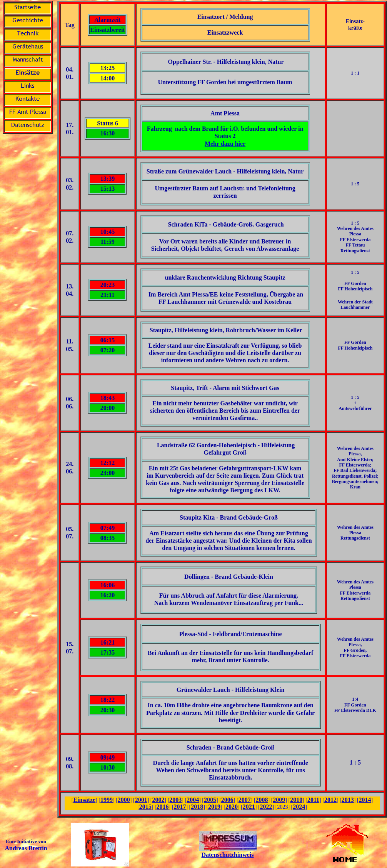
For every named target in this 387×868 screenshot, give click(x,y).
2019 (214, 807)
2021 (249, 807)
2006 (227, 800)
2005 (210, 800)
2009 (279, 800)
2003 (175, 800)
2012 (330, 800)
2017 (180, 807)
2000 (124, 800)
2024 (299, 807)
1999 (107, 800)
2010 (296, 800)
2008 (262, 800)
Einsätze (84, 800)
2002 (158, 800)
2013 (348, 800)
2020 (232, 807)
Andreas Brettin (26, 848)
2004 (193, 800)
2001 (141, 800)
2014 (365, 800)
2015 (145, 807)
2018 (197, 807)
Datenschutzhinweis (227, 855)
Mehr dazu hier (225, 144)
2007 (245, 800)
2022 (266, 807)
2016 (163, 807)
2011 (313, 800)
